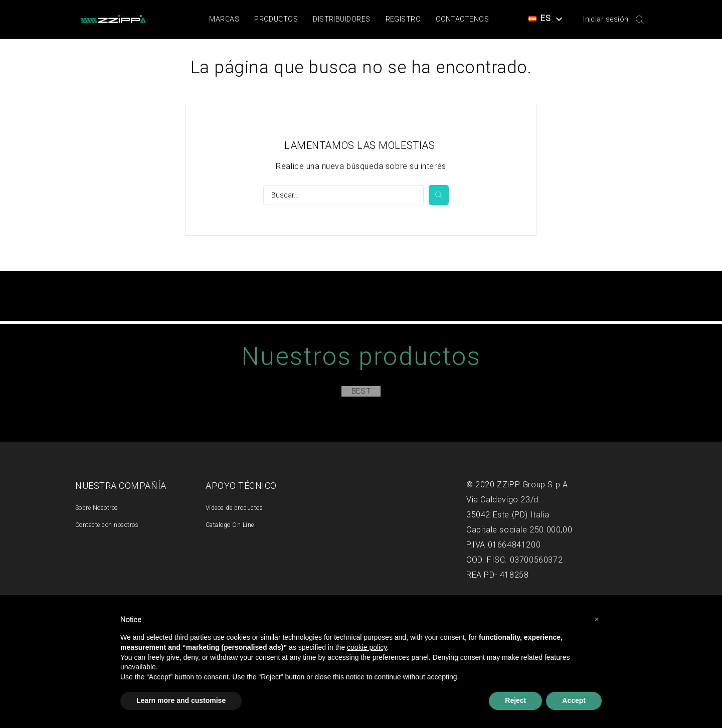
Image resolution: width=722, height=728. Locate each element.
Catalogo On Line (230, 525)
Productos (276, 19)
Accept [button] (574, 700)
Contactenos (462, 19)
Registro (403, 19)
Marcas (224, 19)
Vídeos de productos (234, 508)
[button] (597, 619)
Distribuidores (341, 19)
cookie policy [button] (367, 647)
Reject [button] (515, 700)
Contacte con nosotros (107, 525)
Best (361, 391)
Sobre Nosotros (97, 508)
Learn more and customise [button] (181, 700)
